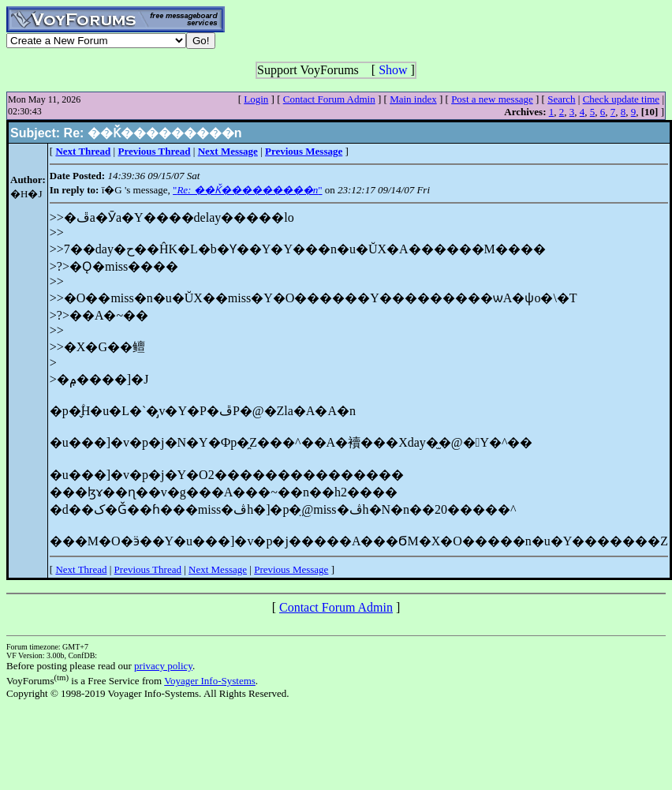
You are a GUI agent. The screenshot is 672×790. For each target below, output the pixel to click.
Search (561, 99)
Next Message (218, 569)
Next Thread (81, 569)
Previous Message (291, 569)
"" (247, 190)
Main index (413, 99)
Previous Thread (148, 569)
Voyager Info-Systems (210, 681)
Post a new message (492, 99)
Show (393, 70)
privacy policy (163, 666)
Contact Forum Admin (329, 99)
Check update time (621, 99)
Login (256, 99)
